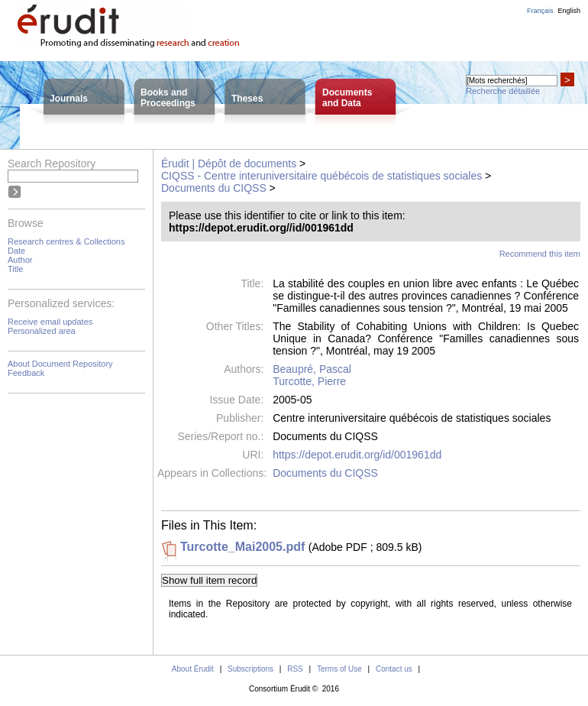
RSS (295, 669)
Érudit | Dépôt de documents (229, 164)
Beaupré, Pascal (312, 369)
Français (540, 11)
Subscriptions (250, 669)
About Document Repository (60, 364)
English (569, 11)
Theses (247, 99)
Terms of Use (339, 669)
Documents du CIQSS (214, 188)
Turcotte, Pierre (309, 381)
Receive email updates (50, 322)
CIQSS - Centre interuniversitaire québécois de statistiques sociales (321, 176)
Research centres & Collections (66, 241)
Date (16, 251)
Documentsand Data (347, 98)
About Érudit (193, 669)
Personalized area (42, 331)
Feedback (26, 373)
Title (15, 269)
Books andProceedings (168, 98)
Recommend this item (540, 254)
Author (20, 260)
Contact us (394, 669)
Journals (69, 99)
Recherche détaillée (503, 91)
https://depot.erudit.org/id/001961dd (357, 455)
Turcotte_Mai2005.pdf (242, 547)
